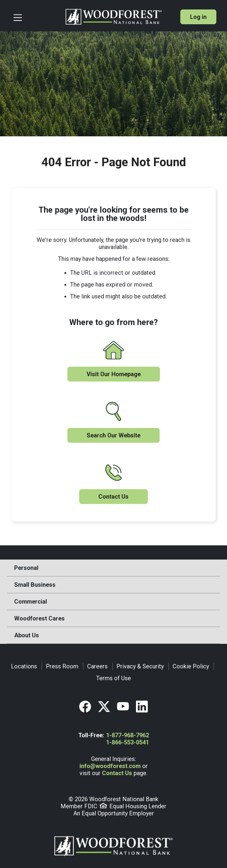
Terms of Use (113, 678)
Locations (24, 666)
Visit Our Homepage (114, 374)
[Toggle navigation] (37, 17)
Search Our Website (113, 435)
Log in (198, 17)
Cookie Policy (191, 666)
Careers (97, 666)
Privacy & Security (140, 666)
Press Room (62, 666)
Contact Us (113, 497)
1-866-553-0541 (128, 742)
